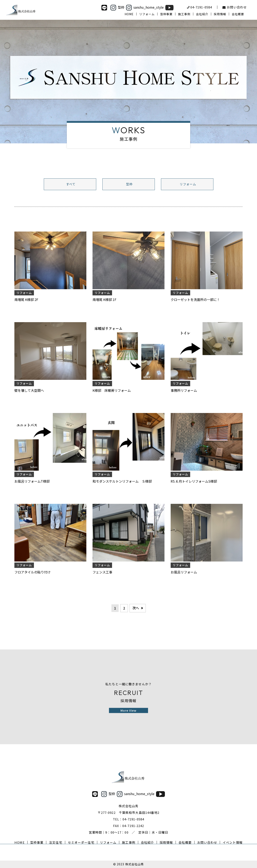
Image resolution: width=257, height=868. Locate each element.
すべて (71, 184)
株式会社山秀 (134, 864)
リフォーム (188, 184)
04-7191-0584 (133, 819)
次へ (136, 608)
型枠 (129, 184)
